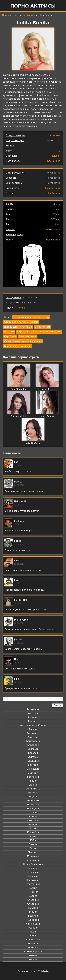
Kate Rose (47, 389)
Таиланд (33, 908)
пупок (21, 308)
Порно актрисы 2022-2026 (33, 971)
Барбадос (33, 745)
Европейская (53, 188)
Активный (54, 135)
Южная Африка (33, 952)
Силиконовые (52, 229)
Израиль (33, 793)
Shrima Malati (19, 416)
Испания (33, 813)
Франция (33, 928)
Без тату (9, 332)
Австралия (33, 709)
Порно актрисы (33, 6)
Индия (33, 797)
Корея (33, 836)
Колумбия (33, 832)
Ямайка (33, 956)
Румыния (33, 892)
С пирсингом (42, 327)
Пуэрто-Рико (33, 884)
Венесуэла (33, 769)
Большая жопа (28, 336)
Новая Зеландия (33, 864)
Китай (33, 828)
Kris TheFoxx (33, 443)
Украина (33, 916)
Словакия (33, 900)
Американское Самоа (33, 725)
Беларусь (33, 749)
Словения (33, 904)
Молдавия (33, 856)
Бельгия (33, 753)
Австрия (33, 713)
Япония (33, 960)
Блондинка (54, 161)
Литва (33, 848)
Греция (33, 781)
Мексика (33, 852)
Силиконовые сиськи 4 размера (23, 341)
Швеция (33, 944)
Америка (33, 721)
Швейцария (29, 15)
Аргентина (33, 733)
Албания (33, 717)
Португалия (33, 880)
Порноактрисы (11, 15)
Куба (33, 840)
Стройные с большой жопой (21, 322)
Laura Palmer (47, 416)
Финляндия (33, 924)
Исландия (33, 809)
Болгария (33, 757)
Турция (33, 912)
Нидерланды (33, 860)
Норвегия (33, 868)
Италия (33, 817)
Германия (33, 777)
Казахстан (33, 820)
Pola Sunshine (19, 389)
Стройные (10, 336)
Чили (33, 936)
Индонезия (33, 801)
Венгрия (33, 765)
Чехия (33, 932)
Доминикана (33, 789)
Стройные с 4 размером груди (31, 317)
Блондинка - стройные (18, 346)
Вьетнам (33, 773)
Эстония (33, 948)
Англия (33, 729)
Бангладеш (33, 741)
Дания (33, 785)
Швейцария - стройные (18, 327)
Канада (33, 824)
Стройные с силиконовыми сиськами (39, 332)
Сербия (33, 896)
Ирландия (33, 805)
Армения (33, 737)
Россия (33, 888)
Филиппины (33, 920)
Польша (33, 876)
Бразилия (33, 761)
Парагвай (33, 872)
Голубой (55, 156)
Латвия (33, 844)
